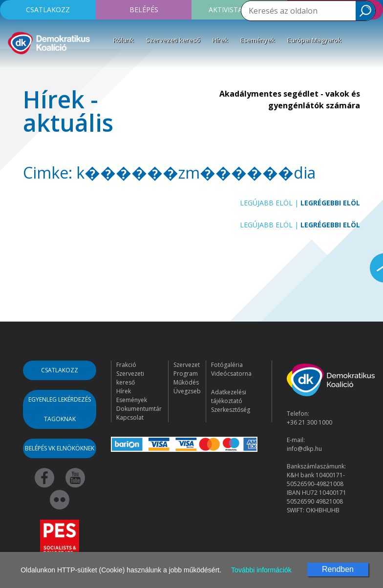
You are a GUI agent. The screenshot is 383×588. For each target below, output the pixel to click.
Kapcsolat (130, 417)
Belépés (144, 10)
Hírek (220, 40)
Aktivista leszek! (239, 10)
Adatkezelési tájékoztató (229, 396)
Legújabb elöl (266, 203)
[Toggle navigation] (14, 70)
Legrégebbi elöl (330, 203)
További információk (261, 570)
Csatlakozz (48, 10)
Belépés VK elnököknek (60, 448)
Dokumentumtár (139, 409)
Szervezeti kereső (173, 40)
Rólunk (124, 40)
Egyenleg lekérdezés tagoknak (60, 409)
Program (186, 374)
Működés (186, 382)
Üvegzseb (187, 391)
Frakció (126, 365)
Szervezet (187, 365)
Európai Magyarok (314, 40)
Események (258, 40)
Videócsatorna (231, 374)
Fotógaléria (227, 365)
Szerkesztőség (231, 410)
